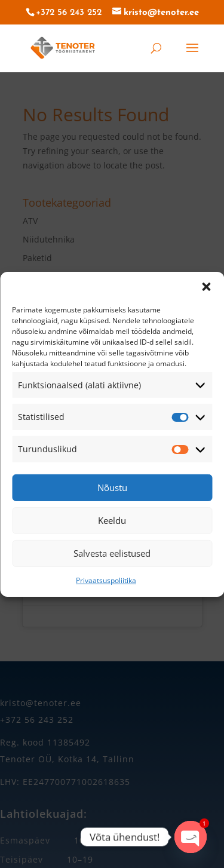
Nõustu (112, 487)
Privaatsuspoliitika (106, 580)
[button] (206, 286)
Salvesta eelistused (112, 553)
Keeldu (112, 520)
